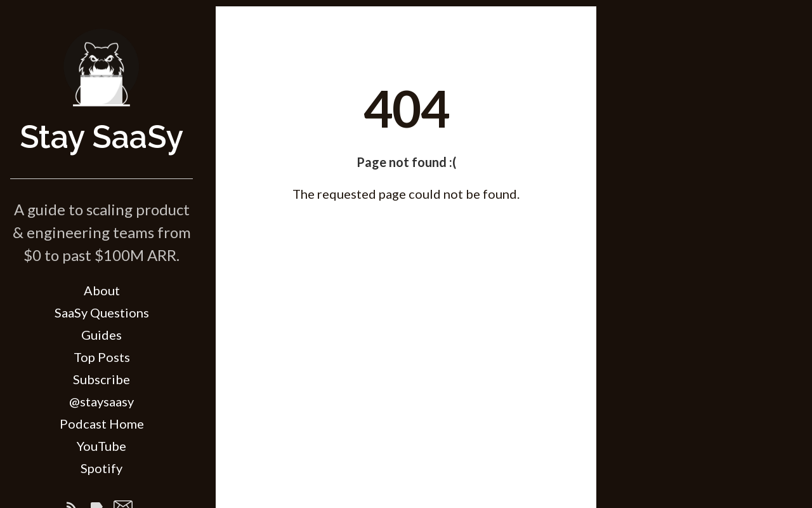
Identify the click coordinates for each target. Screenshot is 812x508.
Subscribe (101, 379)
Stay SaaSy (101, 137)
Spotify (101, 468)
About (102, 290)
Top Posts (102, 357)
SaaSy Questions (102, 312)
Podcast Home (102, 424)
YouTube (101, 446)
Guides (101, 335)
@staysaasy (101, 401)
